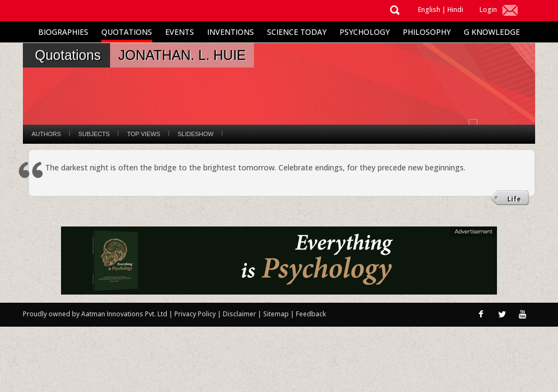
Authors (46, 134)
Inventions (231, 32)
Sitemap (277, 314)
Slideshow (196, 134)
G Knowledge (492, 32)
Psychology (365, 32)
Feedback (311, 314)
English (429, 10)
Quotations (127, 32)
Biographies (63, 32)
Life (514, 199)
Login (488, 10)
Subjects (94, 134)
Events (180, 32)
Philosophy (427, 32)
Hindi (455, 10)
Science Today (297, 32)
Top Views (144, 134)
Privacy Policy (196, 314)
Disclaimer (239, 314)
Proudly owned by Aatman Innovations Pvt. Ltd (95, 314)
